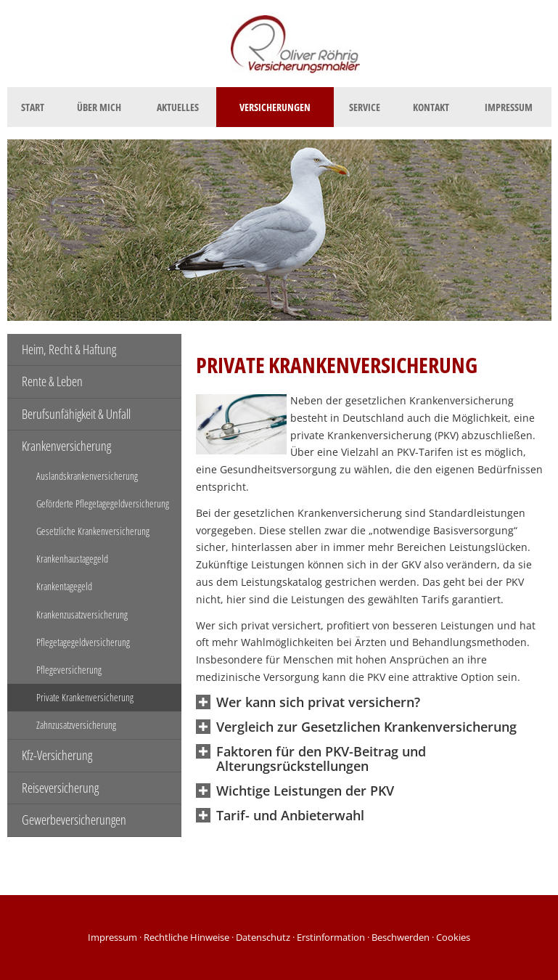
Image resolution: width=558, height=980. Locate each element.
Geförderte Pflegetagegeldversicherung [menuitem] (103, 503)
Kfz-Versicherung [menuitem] (57, 755)
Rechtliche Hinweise (186, 937)
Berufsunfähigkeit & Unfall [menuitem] (76, 414)
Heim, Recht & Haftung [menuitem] (69, 349)
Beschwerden (401, 937)
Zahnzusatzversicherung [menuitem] (76, 725)
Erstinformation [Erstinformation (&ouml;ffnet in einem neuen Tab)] (331, 937)
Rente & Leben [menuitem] (52, 381)
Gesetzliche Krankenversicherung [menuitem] (93, 531)
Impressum (112, 937)
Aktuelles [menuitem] (178, 107)
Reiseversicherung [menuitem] (60, 788)
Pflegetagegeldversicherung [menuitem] (83, 642)
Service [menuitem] (365, 107)
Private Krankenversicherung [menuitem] (85, 697)
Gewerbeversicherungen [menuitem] (74, 820)
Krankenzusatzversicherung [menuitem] (82, 614)
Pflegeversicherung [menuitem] (69, 670)
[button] (318, 703)
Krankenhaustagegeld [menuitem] (72, 559)
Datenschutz (263, 937)
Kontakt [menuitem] (431, 107)
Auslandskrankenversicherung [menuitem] (87, 476)
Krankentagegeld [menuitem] (64, 586)
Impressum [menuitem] (509, 107)
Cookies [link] (453, 937)
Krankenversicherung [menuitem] (66, 446)
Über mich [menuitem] (99, 107)
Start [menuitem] (33, 107)
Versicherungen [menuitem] (275, 107)
